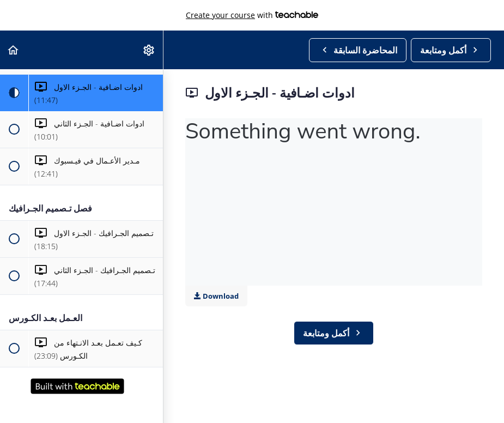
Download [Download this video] (216, 296)
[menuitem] (149, 50)
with (252, 15)
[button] (14, 50)
